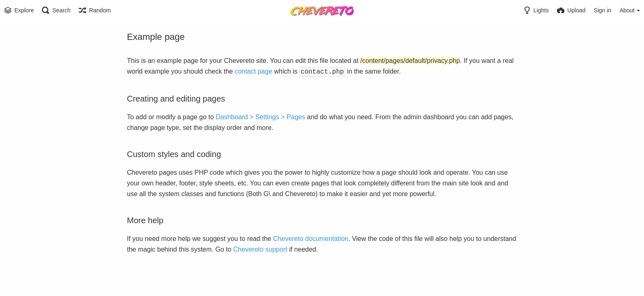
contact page (253, 71)
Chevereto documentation (311, 238)
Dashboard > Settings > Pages (260, 116)
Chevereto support (260, 249)
